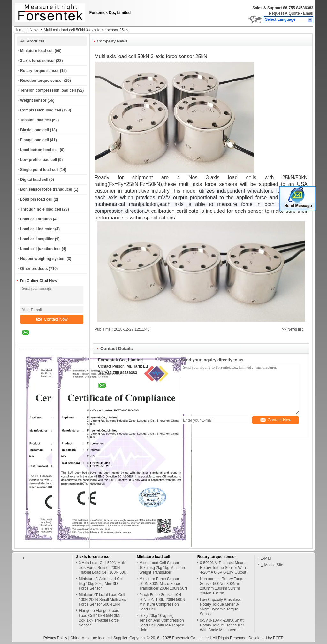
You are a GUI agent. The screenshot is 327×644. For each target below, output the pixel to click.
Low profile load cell (38, 160)
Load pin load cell (36, 199)
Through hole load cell (41, 209)
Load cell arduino (36, 219)
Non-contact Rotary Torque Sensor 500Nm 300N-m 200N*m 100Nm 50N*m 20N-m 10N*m (223, 586)
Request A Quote (284, 13)
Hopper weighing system (43, 259)
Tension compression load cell (48, 90)
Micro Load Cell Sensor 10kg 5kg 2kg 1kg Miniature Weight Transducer (163, 568)
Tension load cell (35, 120)
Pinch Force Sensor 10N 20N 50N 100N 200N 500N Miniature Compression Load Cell (162, 602)
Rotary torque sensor (39, 71)
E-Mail (266, 558)
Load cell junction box (40, 249)
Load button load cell (39, 150)
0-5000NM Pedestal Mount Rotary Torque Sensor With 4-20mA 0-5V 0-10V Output (223, 568)
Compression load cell (41, 110)
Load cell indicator (37, 229)
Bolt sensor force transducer (46, 189)
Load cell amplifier (37, 239)
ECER (278, 638)
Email (308, 13)
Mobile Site (272, 565)
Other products (34, 269)
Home (19, 30)
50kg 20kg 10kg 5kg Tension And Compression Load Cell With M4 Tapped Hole (162, 623)
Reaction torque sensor (42, 80)
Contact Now (52, 319)
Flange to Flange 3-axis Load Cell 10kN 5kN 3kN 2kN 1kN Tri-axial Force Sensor (100, 618)
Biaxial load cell (34, 130)
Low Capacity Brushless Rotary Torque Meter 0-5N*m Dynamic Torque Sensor (220, 607)
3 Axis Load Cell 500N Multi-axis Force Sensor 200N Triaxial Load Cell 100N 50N (103, 568)
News (34, 30)
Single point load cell (39, 170)
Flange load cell (34, 140)
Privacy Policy (55, 638)
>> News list (292, 329)
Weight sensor (33, 100)
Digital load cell (34, 180)
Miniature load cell (37, 51)
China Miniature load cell (91, 638)
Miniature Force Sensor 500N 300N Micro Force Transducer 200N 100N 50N (163, 584)
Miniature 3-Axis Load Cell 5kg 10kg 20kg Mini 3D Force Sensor (101, 584)
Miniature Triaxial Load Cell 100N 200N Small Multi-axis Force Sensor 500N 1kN (103, 600)
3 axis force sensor (38, 61)
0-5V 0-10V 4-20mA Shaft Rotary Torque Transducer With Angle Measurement (222, 625)
